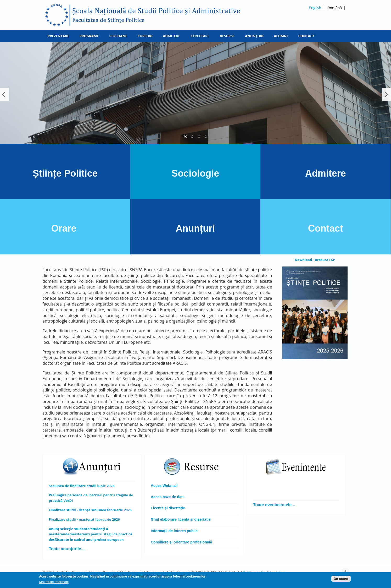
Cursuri (145, 36)
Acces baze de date (168, 497)
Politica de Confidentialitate (265, 573)
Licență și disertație (168, 508)
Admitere (171, 36)
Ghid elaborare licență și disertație (181, 519)
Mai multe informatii (54, 582)
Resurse (227, 36)
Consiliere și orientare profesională (182, 542)
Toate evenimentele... (274, 505)
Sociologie (195, 173)
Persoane (118, 36)
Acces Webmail (164, 486)
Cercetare (200, 36)
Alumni (281, 36)
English (315, 8)
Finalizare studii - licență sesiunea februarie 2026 (90, 510)
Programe (89, 36)
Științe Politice (65, 173)
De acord (341, 579)
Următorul (386, 94)
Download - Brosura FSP (315, 260)
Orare (65, 228)
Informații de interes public (174, 531)
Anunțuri (254, 36)
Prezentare (58, 36)
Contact (306, 36)
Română (335, 8)
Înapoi (5, 94)
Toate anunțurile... (67, 549)
